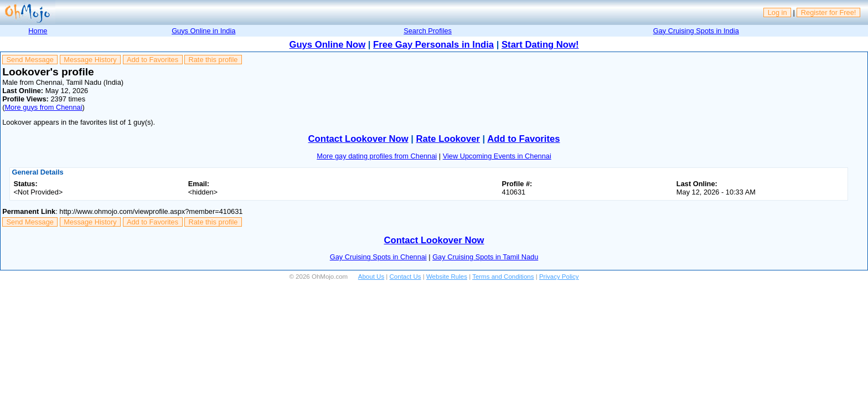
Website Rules (447, 277)
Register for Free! (829, 12)
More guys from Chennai (43, 107)
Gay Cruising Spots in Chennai (378, 257)
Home (38, 31)
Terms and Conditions (503, 277)
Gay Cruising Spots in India (696, 31)
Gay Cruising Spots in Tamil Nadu (485, 257)
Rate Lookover (448, 139)
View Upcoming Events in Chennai (497, 156)
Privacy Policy (559, 277)
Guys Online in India (203, 31)
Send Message (30, 60)
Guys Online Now (328, 45)
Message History (90, 60)
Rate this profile (213, 60)
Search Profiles (428, 31)
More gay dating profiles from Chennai (377, 156)
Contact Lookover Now (358, 139)
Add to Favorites (153, 60)
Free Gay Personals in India (433, 45)
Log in (777, 12)
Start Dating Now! (540, 45)
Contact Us (405, 277)
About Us (371, 277)
